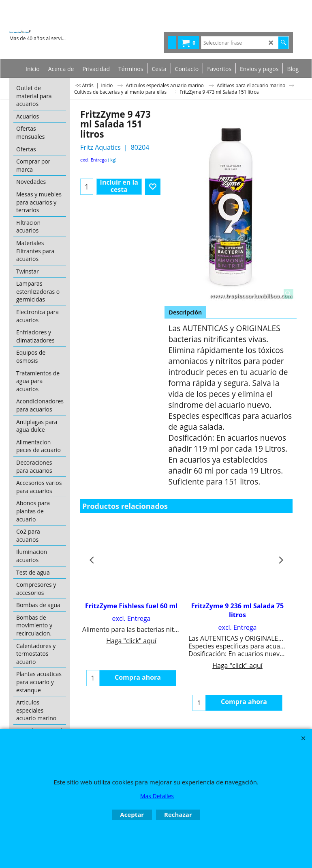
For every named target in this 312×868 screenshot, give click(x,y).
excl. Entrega (93, 160)
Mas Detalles (157, 796)
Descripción (186, 312)
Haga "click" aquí (131, 641)
